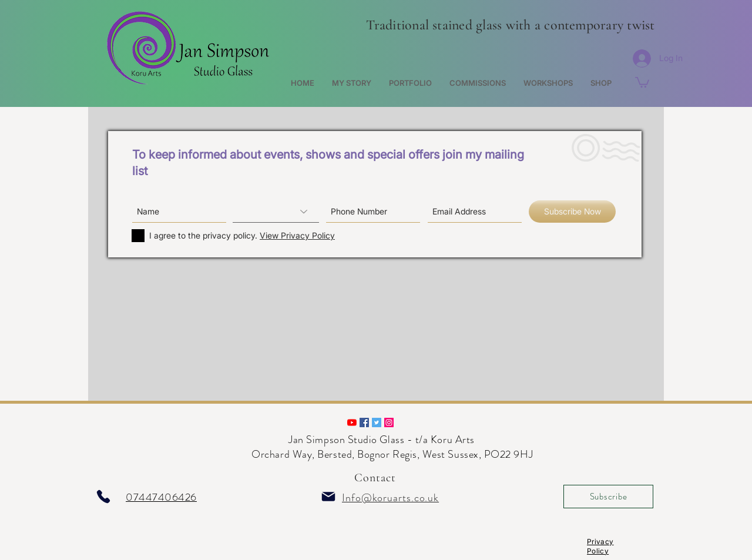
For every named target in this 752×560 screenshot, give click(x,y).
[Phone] (103, 497)
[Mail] (328, 497)
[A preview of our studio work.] (352, 422)
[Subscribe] (608, 497)
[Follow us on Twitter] (377, 422)
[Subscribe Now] (572, 212)
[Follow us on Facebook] (364, 422)
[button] (642, 82)
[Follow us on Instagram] (389, 422)
